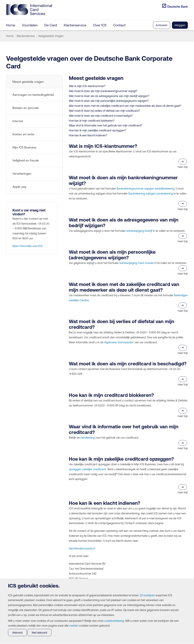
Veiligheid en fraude (26, 160)
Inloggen (180, 25)
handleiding (88, 438)
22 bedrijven (147, 595)
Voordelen (30, 25)
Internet (18, 121)
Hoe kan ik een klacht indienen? (88, 135)
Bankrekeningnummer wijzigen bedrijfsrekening (146, 188)
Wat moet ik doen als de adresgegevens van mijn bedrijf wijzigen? (109, 96)
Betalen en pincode (26, 108)
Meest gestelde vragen (28, 82)
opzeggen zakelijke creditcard (87, 469)
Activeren (162, 25)
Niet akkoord (39, 633)
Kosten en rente (23, 134)
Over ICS (100, 25)
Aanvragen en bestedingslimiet (33, 95)
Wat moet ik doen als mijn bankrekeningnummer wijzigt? (103, 91)
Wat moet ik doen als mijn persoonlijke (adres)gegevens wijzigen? (109, 101)
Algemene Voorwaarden (119, 342)
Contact (119, 25)
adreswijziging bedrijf (139, 231)
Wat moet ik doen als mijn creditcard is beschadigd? (101, 116)
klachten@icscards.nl (82, 548)
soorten (74, 626)
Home (11, 25)
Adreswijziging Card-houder (137, 263)
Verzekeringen (22, 174)
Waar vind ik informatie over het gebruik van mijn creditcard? (106, 125)
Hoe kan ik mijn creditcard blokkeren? (92, 121)
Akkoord (17, 633)
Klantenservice (75, 25)
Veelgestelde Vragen (51, 36)
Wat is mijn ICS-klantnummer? (87, 86)
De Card (51, 25)
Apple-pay (19, 187)
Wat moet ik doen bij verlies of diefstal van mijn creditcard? (104, 111)
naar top (183, 164)
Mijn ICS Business (24, 147)
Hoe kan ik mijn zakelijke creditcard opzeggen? (97, 130)
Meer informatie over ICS (27, 246)
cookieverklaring (114, 621)
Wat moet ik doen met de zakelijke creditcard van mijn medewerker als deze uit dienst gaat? (125, 106)
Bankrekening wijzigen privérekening (151, 193)
